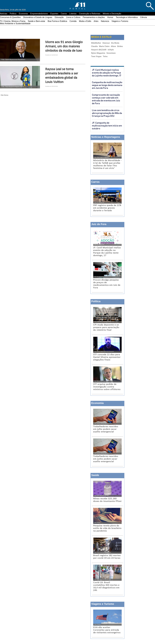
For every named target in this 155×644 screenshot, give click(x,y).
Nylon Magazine (98, 53)
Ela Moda (115, 43)
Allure (113, 46)
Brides (120, 46)
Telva (105, 56)
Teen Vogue (96, 56)
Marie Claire (104, 46)
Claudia (94, 46)
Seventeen (111, 53)
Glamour (106, 43)
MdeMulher (96, 43)
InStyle (111, 50)
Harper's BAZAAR (99, 50)
